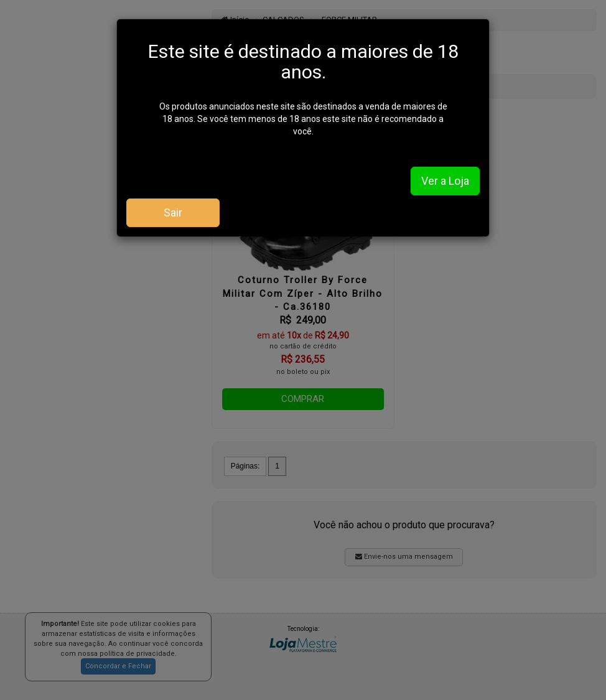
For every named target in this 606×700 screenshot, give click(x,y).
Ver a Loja (445, 181)
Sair (173, 212)
